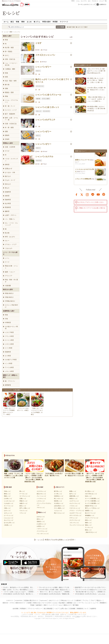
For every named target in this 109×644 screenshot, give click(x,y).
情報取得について (83, 609)
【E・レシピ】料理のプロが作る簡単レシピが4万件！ (55, 540)
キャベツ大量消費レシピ (92, 499)
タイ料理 (8, 356)
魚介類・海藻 (9, 48)
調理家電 (8, 385)
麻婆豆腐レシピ (74, 496)
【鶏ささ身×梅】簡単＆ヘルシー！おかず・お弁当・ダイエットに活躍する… (96, 99)
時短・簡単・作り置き (11, 281)
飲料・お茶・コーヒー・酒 (11, 119)
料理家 (55, 22)
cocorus (55, 603)
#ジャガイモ (46, 111)
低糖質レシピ (89, 511)
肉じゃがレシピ (59, 499)
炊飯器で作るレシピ (91, 506)
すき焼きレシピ (59, 503)
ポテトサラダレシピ (75, 515)
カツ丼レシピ (58, 494)
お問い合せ (64, 609)
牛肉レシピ (7, 491)
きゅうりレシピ (9, 520)
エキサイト (103, 4)
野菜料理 (8, 207)
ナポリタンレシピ (75, 508)
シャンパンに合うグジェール (48, 95)
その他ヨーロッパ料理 (11, 328)
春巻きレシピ (73, 499)
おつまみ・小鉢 (10, 172)
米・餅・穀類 (9, 128)
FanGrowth (43, 600)
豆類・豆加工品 (10, 59)
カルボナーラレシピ (75, 513)
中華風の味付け (10, 301)
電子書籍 (76, 605)
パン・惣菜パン (10, 219)
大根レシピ (7, 508)
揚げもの (8, 176)
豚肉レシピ (7, 494)
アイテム (86, 600)
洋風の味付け (9, 297)
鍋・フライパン (10, 381)
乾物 (6, 73)
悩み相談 (62, 603)
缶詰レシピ (88, 496)
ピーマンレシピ (9, 515)
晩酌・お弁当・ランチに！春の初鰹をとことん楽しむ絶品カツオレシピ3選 (27, 590)
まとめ (29, 22)
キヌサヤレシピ (41, 491)
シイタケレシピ (41, 499)
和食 (6, 315)
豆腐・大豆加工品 (11, 124)
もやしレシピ (8, 513)
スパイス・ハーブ (11, 110)
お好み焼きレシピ (59, 506)
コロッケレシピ (74, 523)
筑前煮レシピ (58, 501)
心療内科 (78, 600)
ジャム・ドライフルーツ (11, 101)
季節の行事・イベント (11, 267)
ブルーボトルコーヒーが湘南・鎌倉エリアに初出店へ (56, 587)
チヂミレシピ (73, 518)
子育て (73, 1)
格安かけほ (37, 603)
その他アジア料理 (11, 360)
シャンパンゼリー (43, 67)
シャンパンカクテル (44, 157)
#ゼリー (38, 71)
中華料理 (8, 323)
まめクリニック (54, 600)
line (93, 194)
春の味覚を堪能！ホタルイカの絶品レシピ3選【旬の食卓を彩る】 (96, 108)
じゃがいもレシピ (9, 501)
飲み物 (7, 233)
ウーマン (82, 603)
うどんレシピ (58, 511)
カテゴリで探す (83, 27)
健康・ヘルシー (10, 272)
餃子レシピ (73, 494)
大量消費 (8, 286)
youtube (98, 194)
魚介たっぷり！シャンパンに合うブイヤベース (52, 81)
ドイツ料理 (9, 348)
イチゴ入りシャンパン (45, 55)
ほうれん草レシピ (9, 523)
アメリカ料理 (9, 367)
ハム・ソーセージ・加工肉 (11, 64)
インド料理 (9, 363)
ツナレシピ (23, 513)
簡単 (23, 22)
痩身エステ (67, 605)
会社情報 (15, 609)
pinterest (104, 194)
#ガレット (39, 111)
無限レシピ (88, 523)
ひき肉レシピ (8, 499)
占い (90, 1)
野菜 (6, 40)
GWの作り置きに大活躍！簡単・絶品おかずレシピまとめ (96, 90)
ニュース (95, 603)
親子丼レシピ (58, 491)
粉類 (6, 77)
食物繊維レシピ (90, 515)
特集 (18, 22)
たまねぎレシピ (9, 503)
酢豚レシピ (73, 491)
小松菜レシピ (8, 525)
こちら (77, 616)
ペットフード (53, 605)
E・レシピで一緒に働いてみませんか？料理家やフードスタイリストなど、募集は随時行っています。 (54, 613)
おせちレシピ (41, 517)
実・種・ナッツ (10, 106)
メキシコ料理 (9, 371)
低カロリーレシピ (90, 513)
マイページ (64, 22)
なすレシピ (7, 511)
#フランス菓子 (46, 99)
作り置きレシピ (90, 491)
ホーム (6, 22)
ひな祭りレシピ (41, 524)
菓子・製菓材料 (10, 114)
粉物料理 (8, 192)
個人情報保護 (48, 609)
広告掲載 (72, 609)
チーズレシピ (23, 494)
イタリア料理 (9, 332)
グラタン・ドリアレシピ (77, 511)
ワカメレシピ (23, 511)
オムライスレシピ (75, 503)
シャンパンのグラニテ (45, 120)
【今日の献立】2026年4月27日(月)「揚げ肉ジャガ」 (19, 594)
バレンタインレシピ (43, 534)
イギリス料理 (9, 344)
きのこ (7, 55)
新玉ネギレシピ (41, 494)
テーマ (7, 262)
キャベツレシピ (9, 506)
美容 (45, 605)
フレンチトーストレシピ (77, 525)
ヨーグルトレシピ (25, 496)
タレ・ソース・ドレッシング (11, 224)
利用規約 (23, 609)
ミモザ (38, 43)
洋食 (6, 319)
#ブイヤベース (40, 86)
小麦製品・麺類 (10, 69)
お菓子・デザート (11, 215)
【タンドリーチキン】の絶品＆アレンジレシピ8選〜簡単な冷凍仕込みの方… (96, 71)
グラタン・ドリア (11, 244)
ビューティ (84, 1)
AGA (60, 605)
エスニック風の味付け (11, 306)
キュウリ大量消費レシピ (92, 503)
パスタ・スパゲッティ (11, 160)
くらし (78, 1)
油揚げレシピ (23, 503)
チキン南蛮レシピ (59, 508)
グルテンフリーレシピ (92, 518)
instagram (87, 194)
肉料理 (7, 196)
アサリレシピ (41, 508)
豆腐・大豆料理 (10, 147)
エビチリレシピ (74, 501)
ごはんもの (9, 248)
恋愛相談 (69, 603)
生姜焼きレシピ (59, 496)
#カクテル (39, 160)
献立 (12, 22)
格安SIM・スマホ (8, 603)
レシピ (88, 603)
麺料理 (7, 211)
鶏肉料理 (8, 200)
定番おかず (9, 169)
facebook (76, 194)
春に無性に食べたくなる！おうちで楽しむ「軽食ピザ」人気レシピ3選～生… (96, 80)
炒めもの (8, 184)
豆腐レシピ (23, 499)
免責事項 (93, 609)
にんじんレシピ (9, 518)
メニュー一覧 (103, 1)
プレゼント (95, 1)
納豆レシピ (23, 506)
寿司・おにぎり (10, 237)
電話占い (99, 600)
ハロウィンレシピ (42, 529)
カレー (7, 241)
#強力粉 (38, 99)
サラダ (7, 151)
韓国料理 (8, 352)
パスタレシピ (73, 506)
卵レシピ (22, 491)
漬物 (6, 88)
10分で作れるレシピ (91, 494)
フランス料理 (9, 336)
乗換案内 (103, 603)
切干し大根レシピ (25, 508)
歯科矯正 (39, 605)
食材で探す (72, 27)
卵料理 (7, 165)
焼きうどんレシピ (59, 513)
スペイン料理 (9, 340)
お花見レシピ (41, 526)
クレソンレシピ (41, 496)
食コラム (37, 22)
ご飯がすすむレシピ (91, 532)
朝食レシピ (88, 525)
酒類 (6, 131)
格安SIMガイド (20, 603)
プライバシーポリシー (35, 609)
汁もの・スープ (10, 180)
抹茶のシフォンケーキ (82, 161)
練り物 (7, 85)
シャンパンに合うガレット (47, 107)
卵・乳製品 (9, 52)
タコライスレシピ (75, 520)
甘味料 (7, 139)
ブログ (92, 600)
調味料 (7, 135)
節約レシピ (88, 520)
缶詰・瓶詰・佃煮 (11, 81)
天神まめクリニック (67, 600)
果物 (6, 96)
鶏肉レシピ (7, 496)
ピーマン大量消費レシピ (92, 501)
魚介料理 (8, 204)
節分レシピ (40, 519)
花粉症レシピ (41, 522)
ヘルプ (56, 609)
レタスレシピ (41, 501)
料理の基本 (47, 22)
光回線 (29, 603)
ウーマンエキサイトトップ (87, 4)
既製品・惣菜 (9, 92)
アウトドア (9, 276)
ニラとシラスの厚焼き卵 (83, 180)
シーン (7, 258)
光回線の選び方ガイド (31, 600)
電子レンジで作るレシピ (92, 508)
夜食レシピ (88, 530)
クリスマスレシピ (42, 531)
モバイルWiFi (47, 603)
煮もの (7, 188)
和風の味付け (9, 293)
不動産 (32, 605)
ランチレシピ (89, 528)
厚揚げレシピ (23, 501)
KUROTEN (19, 600)
